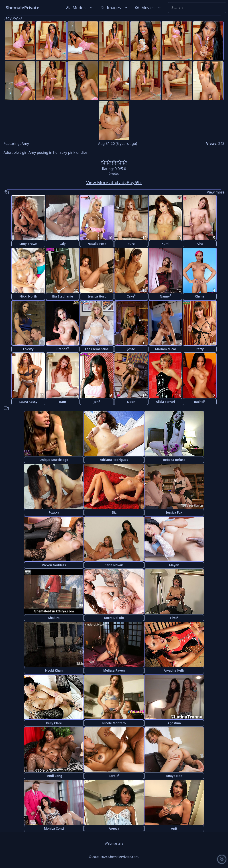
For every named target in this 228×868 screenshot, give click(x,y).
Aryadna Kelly (174, 670)
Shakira (54, 618)
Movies (148, 8)
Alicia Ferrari (165, 402)
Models (80, 8)
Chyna (200, 296)
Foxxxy (28, 349)
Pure (131, 244)
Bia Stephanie (63, 296)
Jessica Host (97, 296)
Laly (62, 244)
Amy (25, 144)
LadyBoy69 (13, 18)
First (174, 617)
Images (114, 8)
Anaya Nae (174, 776)
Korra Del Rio (114, 618)
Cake (131, 296)
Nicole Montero (114, 723)
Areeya (114, 828)
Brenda (62, 349)
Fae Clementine (97, 349)
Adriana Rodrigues (114, 460)
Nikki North (28, 296)
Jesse (131, 349)
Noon (131, 402)
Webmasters (114, 843)
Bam (63, 402)
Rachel (200, 401)
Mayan (174, 565)
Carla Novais (114, 565)
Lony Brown (28, 244)
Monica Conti (54, 828)
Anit (174, 828)
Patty (200, 349)
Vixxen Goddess (54, 565)
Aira (200, 244)
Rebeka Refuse (174, 460)
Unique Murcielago (54, 460)
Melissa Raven (114, 670)
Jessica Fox (174, 512)
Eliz (114, 512)
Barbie (114, 775)
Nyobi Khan (54, 670)
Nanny (166, 296)
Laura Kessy (28, 402)
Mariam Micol (165, 349)
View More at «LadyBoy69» (114, 182)
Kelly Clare (54, 723)
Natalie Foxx (97, 244)
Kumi (165, 244)
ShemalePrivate (23, 7)
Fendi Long (54, 776)
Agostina (174, 723)
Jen (97, 401)
